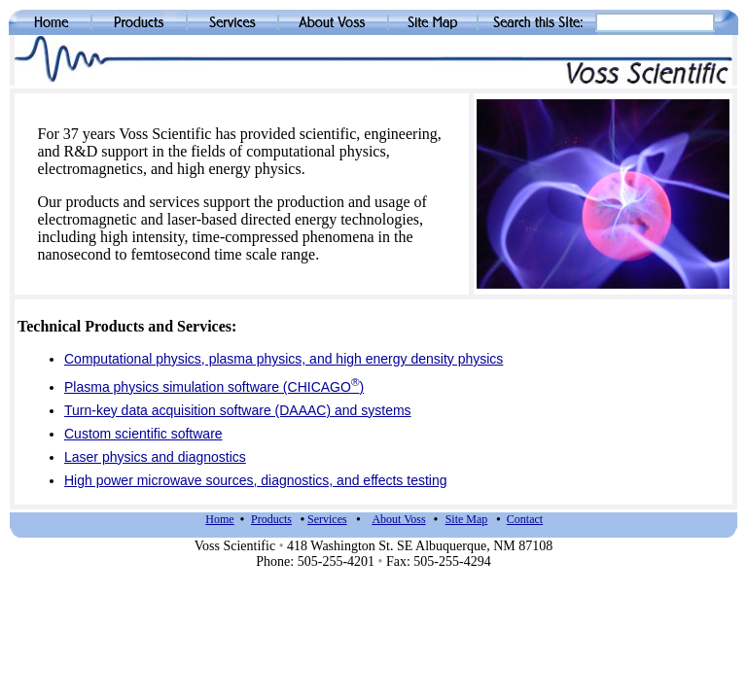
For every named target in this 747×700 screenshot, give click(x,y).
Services (327, 519)
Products (271, 519)
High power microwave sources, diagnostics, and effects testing (256, 480)
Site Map (467, 519)
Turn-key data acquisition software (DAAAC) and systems (238, 410)
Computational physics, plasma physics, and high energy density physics (284, 359)
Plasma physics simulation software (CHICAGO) (214, 387)
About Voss (398, 519)
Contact (525, 519)
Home (219, 519)
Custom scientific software (143, 434)
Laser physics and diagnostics (155, 457)
